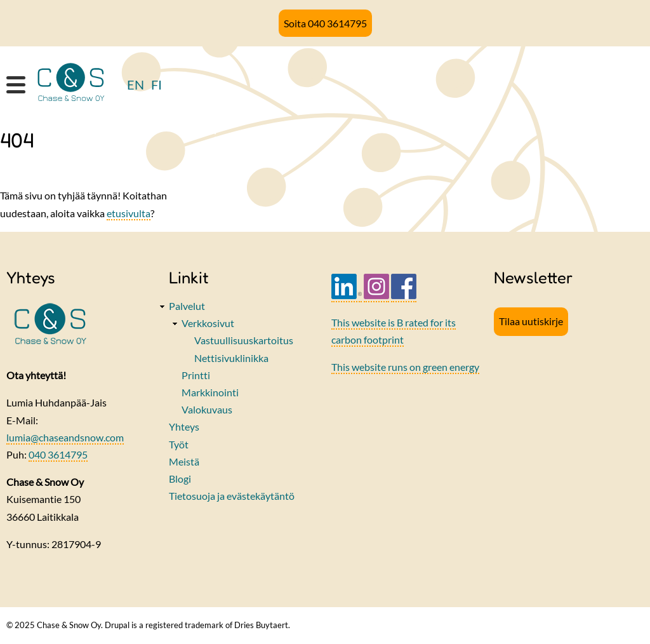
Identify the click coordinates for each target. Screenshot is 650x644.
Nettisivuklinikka (231, 358)
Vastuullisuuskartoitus (244, 340)
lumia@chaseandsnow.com (65, 437)
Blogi (180, 479)
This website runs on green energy (405, 367)
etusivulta (129, 213)
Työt (179, 444)
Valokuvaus (207, 409)
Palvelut (187, 306)
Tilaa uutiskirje (531, 321)
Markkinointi (210, 392)
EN (136, 84)
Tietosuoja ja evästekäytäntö (232, 496)
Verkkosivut (208, 323)
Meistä (184, 461)
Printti (196, 375)
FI (156, 84)
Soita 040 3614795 (325, 23)
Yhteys (184, 426)
